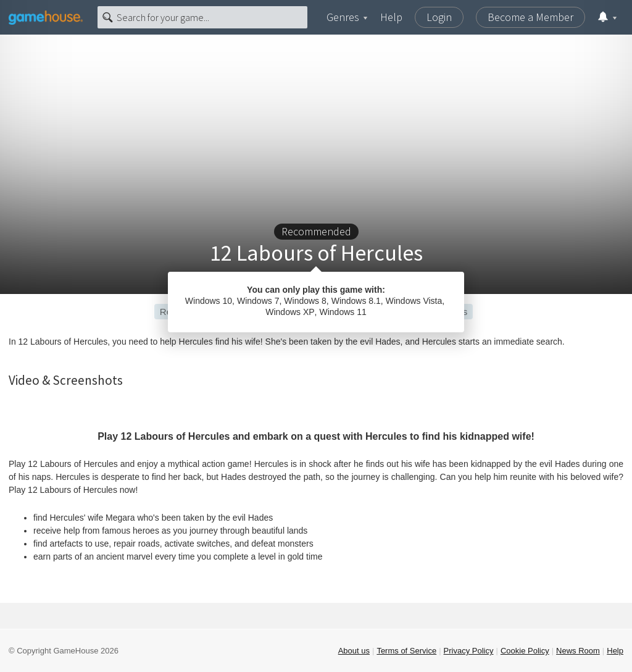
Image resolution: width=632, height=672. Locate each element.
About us (354, 651)
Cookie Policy (525, 651)
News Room (578, 651)
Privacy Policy (469, 651)
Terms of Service (406, 651)
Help (391, 17)
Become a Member (530, 17)
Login (439, 17)
